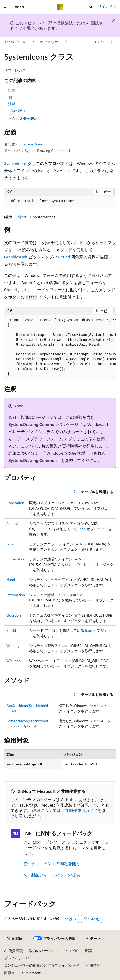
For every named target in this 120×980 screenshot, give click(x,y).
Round (64, 257)
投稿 (88, 951)
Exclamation (16, 559)
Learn (9, 42)
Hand (11, 580)
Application (15, 503)
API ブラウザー (50, 42)
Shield (11, 630)
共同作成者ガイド (81, 810)
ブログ (69, 951)
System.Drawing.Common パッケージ (43, 424)
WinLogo (13, 661)
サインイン (107, 7)
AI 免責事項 (13, 951)
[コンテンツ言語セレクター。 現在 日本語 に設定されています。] (15, 939)
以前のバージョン (43, 951)
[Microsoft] (60, 7)
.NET (26, 42)
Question (14, 615)
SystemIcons (15, 163)
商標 (8, 973)
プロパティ (17, 110)
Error (10, 544)
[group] (60, 347)
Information (16, 595)
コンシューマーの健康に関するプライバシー (40, 965)
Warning (13, 646)
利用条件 (93, 965)
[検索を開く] (91, 7)
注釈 (12, 104)
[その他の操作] (111, 42)
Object (20, 217)
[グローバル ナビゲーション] (5, 7)
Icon (42, 171)
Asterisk (13, 523)
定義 (12, 90)
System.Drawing (34, 144)
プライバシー (15, 958)
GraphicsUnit (16, 257)
